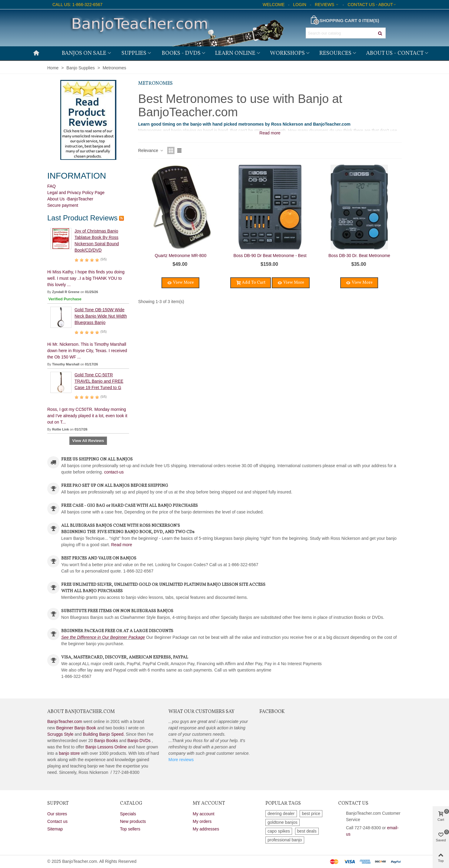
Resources (335, 53)
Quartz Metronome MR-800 (181, 256)
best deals (307, 831)
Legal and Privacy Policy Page (76, 193)
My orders (202, 821)
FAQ (52, 186)
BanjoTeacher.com (65, 721)
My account (204, 814)
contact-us (114, 472)
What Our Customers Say (201, 712)
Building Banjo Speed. (104, 734)
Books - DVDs (181, 53)
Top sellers (130, 829)
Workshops (287, 53)
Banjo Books (106, 741)
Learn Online (235, 53)
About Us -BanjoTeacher (70, 199)
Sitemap (55, 829)
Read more (122, 545)
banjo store (69, 753)
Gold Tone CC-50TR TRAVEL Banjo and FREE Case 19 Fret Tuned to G (99, 381)
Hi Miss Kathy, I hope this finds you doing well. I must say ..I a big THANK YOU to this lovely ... (86, 278)
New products (133, 821)
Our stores (57, 814)
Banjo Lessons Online (106, 747)
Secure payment (63, 205)
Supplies (134, 53)
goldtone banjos (283, 822)
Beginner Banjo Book (76, 728)
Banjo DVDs (139, 741)
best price (311, 814)
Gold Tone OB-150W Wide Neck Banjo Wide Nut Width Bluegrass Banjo (101, 316)
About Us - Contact (395, 53)
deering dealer (281, 814)
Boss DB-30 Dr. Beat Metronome (359, 256)
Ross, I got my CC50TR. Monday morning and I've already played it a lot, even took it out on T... (87, 416)
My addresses (206, 829)
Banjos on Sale (84, 53)
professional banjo (285, 840)
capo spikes (279, 831)
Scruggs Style (60, 734)
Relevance (151, 150)
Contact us (57, 821)
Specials (128, 814)
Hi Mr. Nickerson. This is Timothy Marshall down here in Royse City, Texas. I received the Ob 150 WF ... (87, 351)
